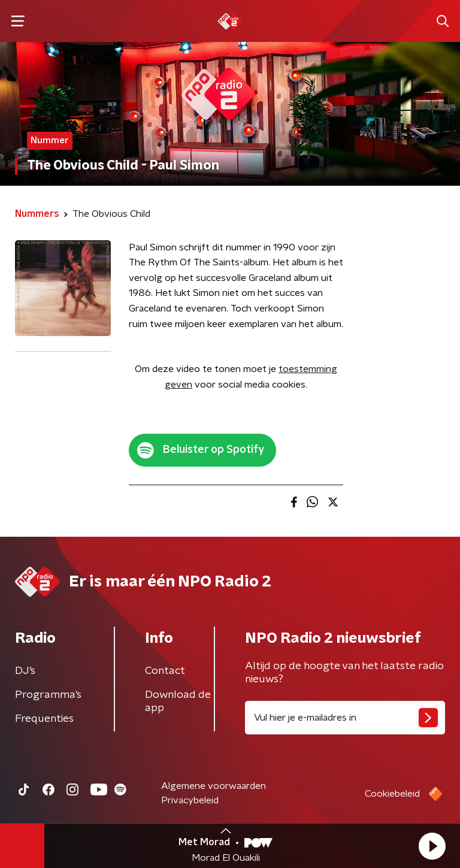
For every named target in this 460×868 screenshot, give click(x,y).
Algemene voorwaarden (214, 786)
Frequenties (44, 719)
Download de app (178, 701)
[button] (432, 846)
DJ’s (25, 671)
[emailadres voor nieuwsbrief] (345, 718)
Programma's (48, 695)
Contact (165, 671)
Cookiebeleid (392, 794)
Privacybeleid (190, 800)
